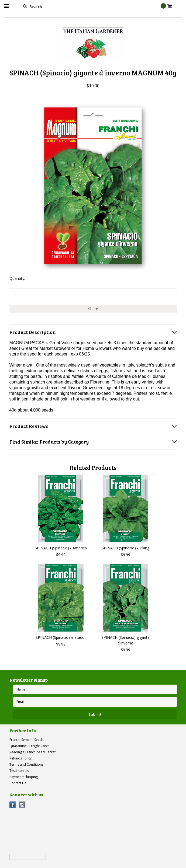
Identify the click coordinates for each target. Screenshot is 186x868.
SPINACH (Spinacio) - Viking (125, 548)
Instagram (22, 805)
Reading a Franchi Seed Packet (32, 752)
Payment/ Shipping (24, 777)
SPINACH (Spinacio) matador (61, 637)
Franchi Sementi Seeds (26, 740)
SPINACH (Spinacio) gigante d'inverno (125, 640)
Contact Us (18, 783)
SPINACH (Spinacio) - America (61, 548)
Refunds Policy (20, 758)
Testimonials (19, 771)
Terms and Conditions (26, 764)
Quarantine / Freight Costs (29, 746)
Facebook (13, 805)
